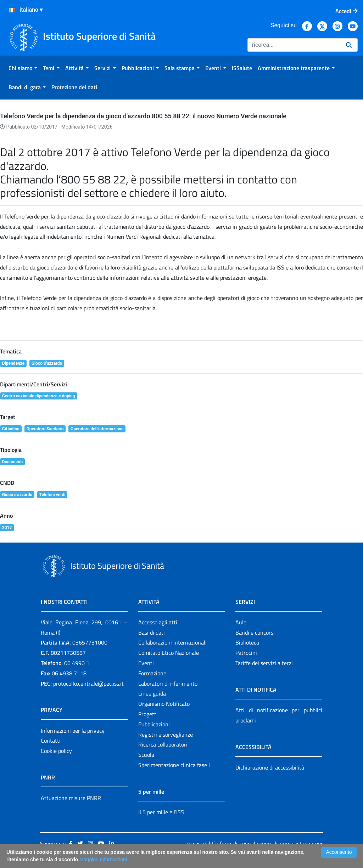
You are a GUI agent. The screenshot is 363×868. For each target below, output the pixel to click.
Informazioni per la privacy (73, 731)
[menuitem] (23, 68)
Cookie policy (56, 751)
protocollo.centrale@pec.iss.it (88, 683)
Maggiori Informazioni (103, 860)
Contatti (51, 741)
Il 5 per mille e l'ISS (161, 812)
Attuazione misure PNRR (71, 798)
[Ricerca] (294, 45)
